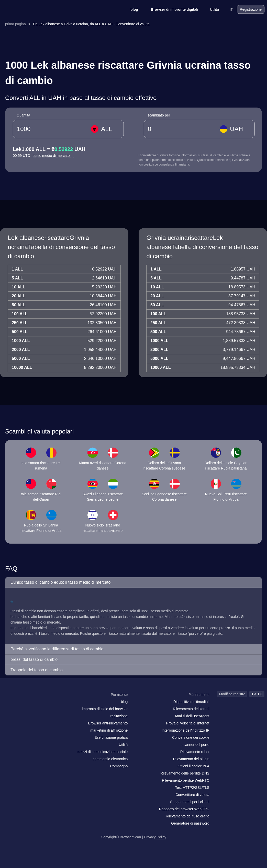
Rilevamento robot (195, 752)
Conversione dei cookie (191, 737)
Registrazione (251, 9)
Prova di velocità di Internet (188, 723)
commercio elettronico (110, 759)
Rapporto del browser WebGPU (184, 809)
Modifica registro (232, 694)
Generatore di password (190, 823)
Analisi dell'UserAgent (192, 716)
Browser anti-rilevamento (108, 723)
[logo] (28, 10)
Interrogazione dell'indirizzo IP (185, 730)
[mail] (8, 704)
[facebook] (19, 705)
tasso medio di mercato (53, 156)
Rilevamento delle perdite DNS (185, 773)
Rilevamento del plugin (191, 759)
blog (131, 9)
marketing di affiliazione (109, 730)
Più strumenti (199, 695)
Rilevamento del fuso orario (187, 816)
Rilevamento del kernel (191, 709)
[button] (133, 583)
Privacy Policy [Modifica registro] (155, 837)
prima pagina (15, 24)
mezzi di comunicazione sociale (103, 752)
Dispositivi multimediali (191, 702)
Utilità (211, 9)
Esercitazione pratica (111, 737)
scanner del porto (195, 745)
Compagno (119, 766)
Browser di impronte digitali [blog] (171, 9)
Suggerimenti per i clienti (190, 802)
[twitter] (29, 705)
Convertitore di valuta (192, 795)
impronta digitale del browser (105, 709)
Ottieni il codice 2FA (194, 766)
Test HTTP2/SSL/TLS (192, 788)
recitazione (119, 716)
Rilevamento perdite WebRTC (186, 780)
